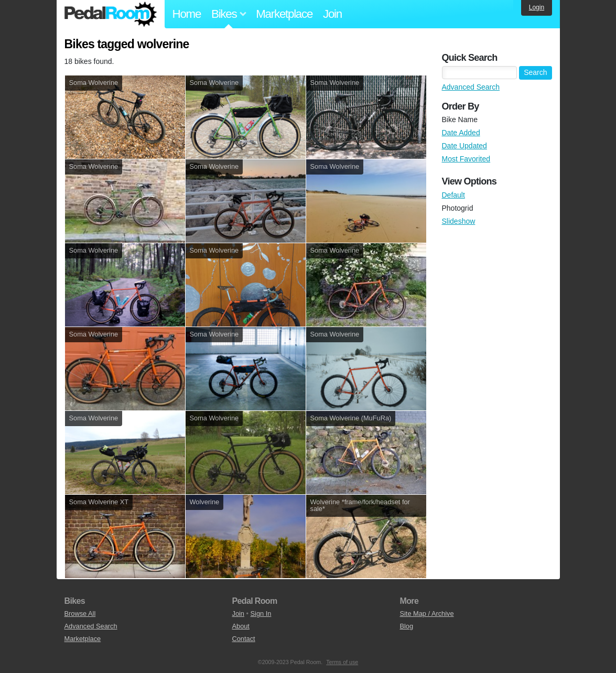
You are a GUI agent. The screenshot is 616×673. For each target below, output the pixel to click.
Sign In (261, 614)
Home (187, 14)
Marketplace (284, 14)
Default (453, 195)
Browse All (80, 614)
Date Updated (464, 146)
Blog (406, 626)
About (240, 626)
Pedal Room (111, 14)
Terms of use (342, 662)
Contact (243, 639)
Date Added (461, 133)
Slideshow (459, 221)
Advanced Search (471, 87)
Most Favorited (466, 159)
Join (332, 14)
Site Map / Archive (426, 614)
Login (537, 7)
